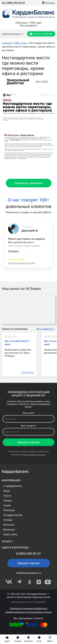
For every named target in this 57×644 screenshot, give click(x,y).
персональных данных (34, 455)
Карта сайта (10, 534)
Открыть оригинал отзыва (22, 263)
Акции (7, 505)
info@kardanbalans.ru (28, 573)
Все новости (45, 329)
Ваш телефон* (29, 426)
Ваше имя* (29, 413)
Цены (7, 491)
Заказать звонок (28, 442)
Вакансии (9, 530)
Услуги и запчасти (13, 34)
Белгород (48, 3)
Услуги (7, 496)
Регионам (9, 510)
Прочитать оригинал (28, 183)
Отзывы (8, 520)
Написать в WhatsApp (41, 34)
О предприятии (12, 486)
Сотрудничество (13, 515)
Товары (8, 500)
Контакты (9, 525)
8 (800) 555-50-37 (14, 3)
